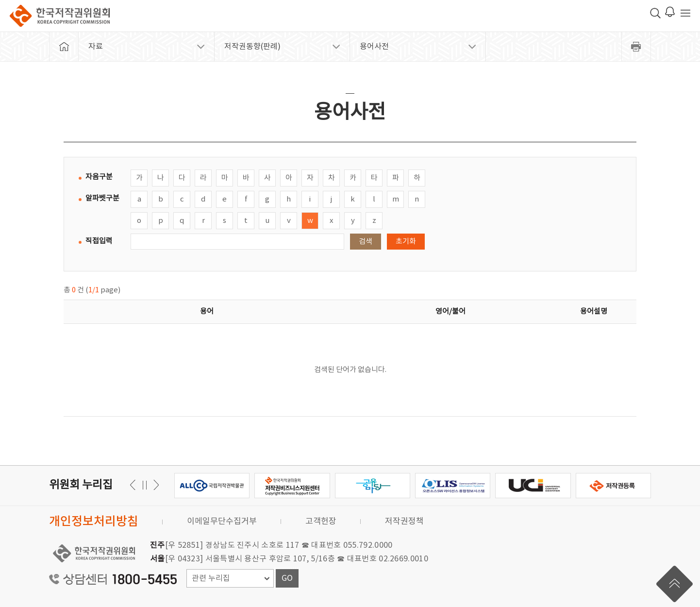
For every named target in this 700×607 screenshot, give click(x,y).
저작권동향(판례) (252, 47)
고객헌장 (321, 522)
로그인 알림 (670, 12)
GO (287, 578)
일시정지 (144, 485)
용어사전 (374, 47)
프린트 (636, 47)
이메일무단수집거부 (222, 522)
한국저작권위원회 (60, 16)
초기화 (406, 242)
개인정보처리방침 (94, 522)
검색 (366, 242)
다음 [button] (134, 485)
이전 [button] (155, 485)
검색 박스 (655, 13)
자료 (96, 47)
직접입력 (99, 241)
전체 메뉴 (685, 13)
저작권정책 (404, 522)
